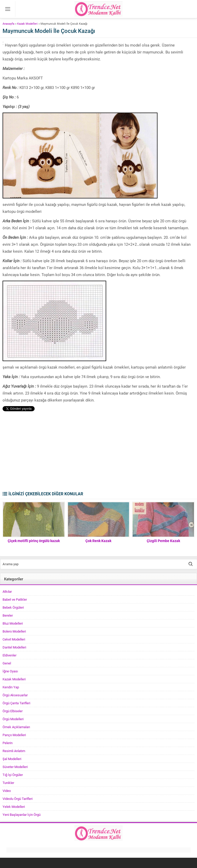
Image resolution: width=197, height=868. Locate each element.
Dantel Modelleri (14, 647)
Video (7, 791)
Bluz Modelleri (13, 623)
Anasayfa (8, 24)
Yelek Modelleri (14, 807)
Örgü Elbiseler (13, 711)
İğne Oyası (10, 671)
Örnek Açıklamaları (16, 727)
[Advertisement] (98, 452)
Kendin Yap (11, 687)
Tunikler (8, 783)
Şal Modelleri (12, 759)
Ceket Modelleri (14, 639)
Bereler (8, 615)
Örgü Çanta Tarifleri (16, 703)
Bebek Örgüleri (13, 607)
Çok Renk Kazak (98, 541)
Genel (7, 663)
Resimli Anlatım (14, 751)
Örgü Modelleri (13, 719)
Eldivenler (9, 655)
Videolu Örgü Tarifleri (18, 799)
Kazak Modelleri (27, 24)
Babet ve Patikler (15, 599)
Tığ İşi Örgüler (13, 775)
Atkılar (7, 591)
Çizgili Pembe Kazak (163, 541)
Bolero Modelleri (14, 631)
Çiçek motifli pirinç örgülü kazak (34, 541)
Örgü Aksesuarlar (15, 695)
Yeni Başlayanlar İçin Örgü (22, 815)
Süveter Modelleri (15, 767)
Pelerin (8, 743)
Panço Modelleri (14, 735)
